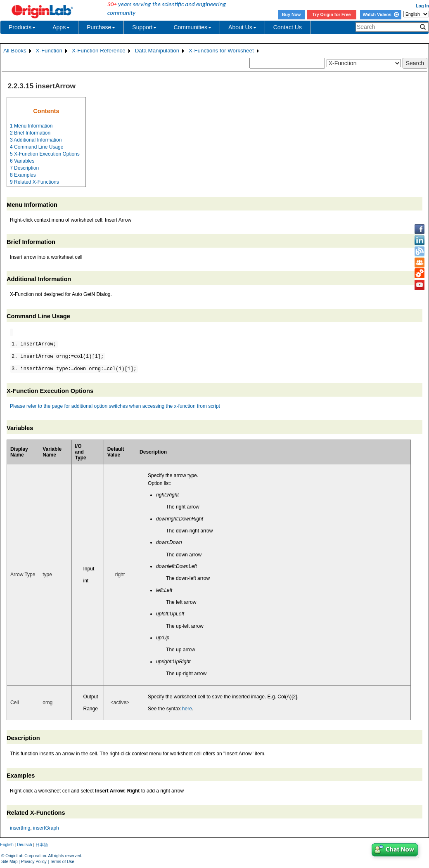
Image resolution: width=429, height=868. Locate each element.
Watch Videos (380, 14)
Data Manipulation (157, 51)
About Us (242, 27)
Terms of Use (62, 862)
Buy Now (292, 14)
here (187, 709)
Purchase (101, 27)
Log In (422, 6)
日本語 (42, 845)
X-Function (49, 51)
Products (22, 27)
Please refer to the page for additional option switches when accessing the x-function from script (115, 406)
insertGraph (46, 828)
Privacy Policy (34, 862)
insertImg (20, 828)
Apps (61, 27)
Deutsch (25, 845)
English (7, 845)
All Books (15, 51)
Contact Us (288, 27)
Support (144, 27)
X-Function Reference (99, 51)
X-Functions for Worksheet (221, 51)
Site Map (9, 862)
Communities (192, 27)
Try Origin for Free (332, 14)
